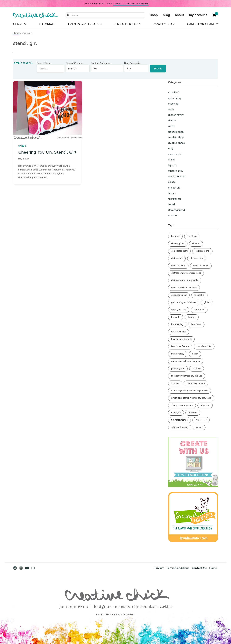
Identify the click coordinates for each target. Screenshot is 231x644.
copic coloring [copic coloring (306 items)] (202, 251)
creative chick (176, 132)
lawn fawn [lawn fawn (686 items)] (196, 324)
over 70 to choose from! (131, 4)
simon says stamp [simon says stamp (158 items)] (196, 383)
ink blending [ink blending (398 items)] (177, 324)
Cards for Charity (203, 24)
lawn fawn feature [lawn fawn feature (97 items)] (180, 346)
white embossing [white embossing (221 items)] (180, 427)
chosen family (176, 115)
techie (172, 193)
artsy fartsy (175, 98)
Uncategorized (176, 210)
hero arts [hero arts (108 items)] (176, 317)
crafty (171, 126)
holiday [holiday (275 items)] (192, 317)
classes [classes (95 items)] (196, 244)
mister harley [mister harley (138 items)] (178, 354)
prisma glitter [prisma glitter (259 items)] (178, 369)
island (171, 160)
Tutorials (47, 24)
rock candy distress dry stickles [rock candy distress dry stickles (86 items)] (187, 376)
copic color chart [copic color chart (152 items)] (179, 251)
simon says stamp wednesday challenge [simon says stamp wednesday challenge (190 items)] (191, 398)
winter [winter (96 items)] (199, 427)
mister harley (176, 171)
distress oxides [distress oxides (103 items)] (201, 266)
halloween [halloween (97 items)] (199, 310)
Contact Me (199, 568)
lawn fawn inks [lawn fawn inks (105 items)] (204, 346)
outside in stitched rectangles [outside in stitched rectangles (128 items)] (186, 361)
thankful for (175, 199)
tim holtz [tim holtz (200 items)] (193, 413)
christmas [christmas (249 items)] (192, 236)
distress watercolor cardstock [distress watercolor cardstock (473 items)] (186, 273)
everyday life (176, 154)
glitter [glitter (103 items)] (207, 302)
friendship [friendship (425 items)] (199, 295)
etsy (171, 148)
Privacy (159, 568)
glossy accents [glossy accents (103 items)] (179, 310)
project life (174, 188)
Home (16, 33)
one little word (177, 176)
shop (154, 15)
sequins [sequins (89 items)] (175, 383)
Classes (20, 24)
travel (172, 204)
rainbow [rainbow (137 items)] (197, 369)
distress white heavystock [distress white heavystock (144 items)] (184, 288)
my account (198, 15)
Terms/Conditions (178, 568)
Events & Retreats (84, 24)
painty (172, 182)
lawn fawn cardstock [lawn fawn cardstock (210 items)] (181, 339)
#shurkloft (174, 93)
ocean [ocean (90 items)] (195, 354)
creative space (176, 143)
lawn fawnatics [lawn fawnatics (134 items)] (179, 332)
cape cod (173, 104)
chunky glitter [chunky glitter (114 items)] (178, 244)
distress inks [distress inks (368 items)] (197, 258)
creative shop (176, 137)
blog (166, 15)
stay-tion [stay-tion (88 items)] (205, 405)
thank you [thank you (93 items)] (176, 413)
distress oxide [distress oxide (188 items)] (178, 266)
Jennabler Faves (128, 24)
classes (172, 121)
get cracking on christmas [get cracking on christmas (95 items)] (184, 302)
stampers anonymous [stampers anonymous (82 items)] (182, 405)
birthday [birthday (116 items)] (175, 236)
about (180, 15)
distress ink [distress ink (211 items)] (177, 258)
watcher (173, 216)
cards (22, 146)
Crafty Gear (164, 24)
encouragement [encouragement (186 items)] (179, 295)
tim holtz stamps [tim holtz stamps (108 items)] (179, 420)
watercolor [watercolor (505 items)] (201, 420)
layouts (172, 165)
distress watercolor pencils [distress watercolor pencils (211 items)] (185, 280)
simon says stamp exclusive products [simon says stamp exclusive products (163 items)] (190, 391)
